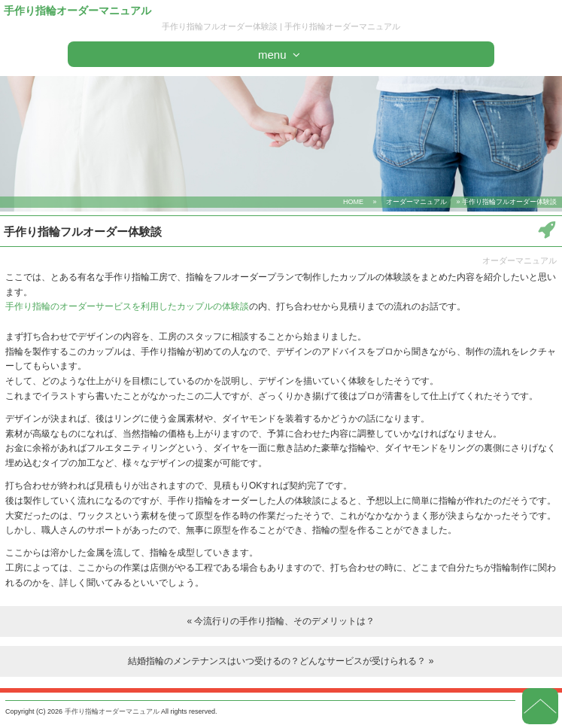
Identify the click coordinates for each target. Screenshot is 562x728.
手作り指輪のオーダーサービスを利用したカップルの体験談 (127, 306)
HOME (353, 202)
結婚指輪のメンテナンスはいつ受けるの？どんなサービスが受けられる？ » (281, 661)
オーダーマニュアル (416, 202)
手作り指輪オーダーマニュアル (77, 11)
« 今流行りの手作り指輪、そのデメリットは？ (281, 621)
